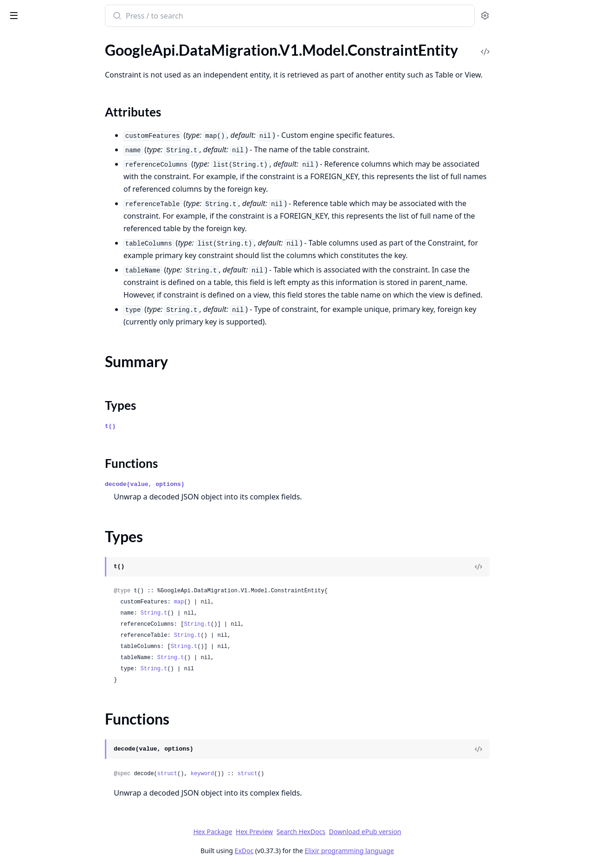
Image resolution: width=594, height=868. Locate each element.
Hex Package (282, 832)
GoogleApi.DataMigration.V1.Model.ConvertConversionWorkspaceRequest (66, 165)
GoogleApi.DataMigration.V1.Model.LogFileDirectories (66, 703)
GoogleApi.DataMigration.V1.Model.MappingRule (66, 754)
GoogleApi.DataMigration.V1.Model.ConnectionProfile (66, 61)
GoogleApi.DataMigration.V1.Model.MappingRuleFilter (66, 766)
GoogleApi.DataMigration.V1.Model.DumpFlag (66, 315)
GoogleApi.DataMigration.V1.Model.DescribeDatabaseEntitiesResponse (66, 290)
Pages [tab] (17, 40)
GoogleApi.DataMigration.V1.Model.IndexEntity (66, 553)
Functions (32, 123)
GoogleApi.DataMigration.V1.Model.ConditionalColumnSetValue (66, 48)
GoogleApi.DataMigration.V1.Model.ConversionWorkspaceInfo (66, 152)
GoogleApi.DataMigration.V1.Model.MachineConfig (66, 741)
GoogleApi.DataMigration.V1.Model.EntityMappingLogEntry (66, 403)
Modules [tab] (56, 40)
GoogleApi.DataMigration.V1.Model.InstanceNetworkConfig (66, 566)
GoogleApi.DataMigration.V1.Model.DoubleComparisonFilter (66, 302)
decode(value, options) (214, 484)
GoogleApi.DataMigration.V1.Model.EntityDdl (66, 365)
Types (26, 112)
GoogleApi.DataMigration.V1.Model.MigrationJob (66, 791)
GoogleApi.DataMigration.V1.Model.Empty (66, 340)
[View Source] (548, 567)
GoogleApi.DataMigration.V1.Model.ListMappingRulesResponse (66, 628)
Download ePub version (434, 832)
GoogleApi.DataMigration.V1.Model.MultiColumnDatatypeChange (66, 841)
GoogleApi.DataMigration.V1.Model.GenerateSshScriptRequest (66, 490)
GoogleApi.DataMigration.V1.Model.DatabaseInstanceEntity (66, 240)
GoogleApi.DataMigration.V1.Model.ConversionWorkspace (66, 139)
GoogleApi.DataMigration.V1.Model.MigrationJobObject (66, 804)
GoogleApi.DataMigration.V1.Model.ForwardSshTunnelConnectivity (66, 465)
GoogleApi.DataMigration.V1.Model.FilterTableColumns (66, 453)
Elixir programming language (419, 851)
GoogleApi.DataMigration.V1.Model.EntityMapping (66, 390)
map (248, 602)
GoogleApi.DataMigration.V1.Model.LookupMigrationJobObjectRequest (66, 729)
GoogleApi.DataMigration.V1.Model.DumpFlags (66, 327)
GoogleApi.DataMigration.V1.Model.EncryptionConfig (66, 353)
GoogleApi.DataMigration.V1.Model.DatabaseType (66, 252)
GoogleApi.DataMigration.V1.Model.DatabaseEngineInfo (66, 215)
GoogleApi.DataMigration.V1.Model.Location (66, 691)
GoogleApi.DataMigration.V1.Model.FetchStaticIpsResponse (66, 440)
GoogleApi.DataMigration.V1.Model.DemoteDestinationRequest (66, 265)
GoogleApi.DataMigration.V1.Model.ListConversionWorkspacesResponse (66, 603)
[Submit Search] (186, 17)
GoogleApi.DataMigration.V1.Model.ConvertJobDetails (66, 177)
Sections (30, 89)
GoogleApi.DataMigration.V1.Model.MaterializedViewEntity (66, 779)
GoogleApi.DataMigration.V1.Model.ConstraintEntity (66, 73)
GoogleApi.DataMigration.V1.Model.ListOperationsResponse (66, 666)
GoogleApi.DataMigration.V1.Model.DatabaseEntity (66, 227)
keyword (271, 774)
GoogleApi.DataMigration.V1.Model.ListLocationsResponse (66, 616)
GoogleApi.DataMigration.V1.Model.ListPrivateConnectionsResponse (66, 678)
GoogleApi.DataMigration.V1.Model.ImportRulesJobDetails (66, 541)
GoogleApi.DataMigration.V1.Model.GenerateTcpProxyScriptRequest (66, 503)
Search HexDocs (370, 832)
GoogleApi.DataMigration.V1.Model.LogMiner (66, 716)
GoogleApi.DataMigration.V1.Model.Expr (66, 428)
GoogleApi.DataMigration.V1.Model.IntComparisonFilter (66, 578)
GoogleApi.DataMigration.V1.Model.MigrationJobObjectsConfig (66, 816)
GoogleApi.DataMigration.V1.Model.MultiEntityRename (66, 854)
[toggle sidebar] (127, 15)
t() (180, 426)
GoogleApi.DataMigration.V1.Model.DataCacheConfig (66, 202)
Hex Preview (324, 832)
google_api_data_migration (60, 11)
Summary (31, 100)
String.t (223, 613)
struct (236, 774)
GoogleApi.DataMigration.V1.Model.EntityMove (66, 415)
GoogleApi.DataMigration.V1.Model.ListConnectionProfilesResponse (66, 591)
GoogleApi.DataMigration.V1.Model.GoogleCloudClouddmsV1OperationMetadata (66, 515)
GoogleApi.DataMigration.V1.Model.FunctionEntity (66, 478)
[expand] (130, 50)
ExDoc (313, 851)
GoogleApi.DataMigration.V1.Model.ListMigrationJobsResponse (66, 653)
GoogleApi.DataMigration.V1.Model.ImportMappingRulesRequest (66, 528)
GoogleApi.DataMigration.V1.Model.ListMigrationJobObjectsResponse (66, 641)
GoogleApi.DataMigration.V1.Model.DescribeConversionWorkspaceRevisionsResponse (66, 277)
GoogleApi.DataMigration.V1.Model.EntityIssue (66, 378)
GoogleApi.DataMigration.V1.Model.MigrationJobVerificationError (66, 829)
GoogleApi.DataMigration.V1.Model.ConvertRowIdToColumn (66, 190)
